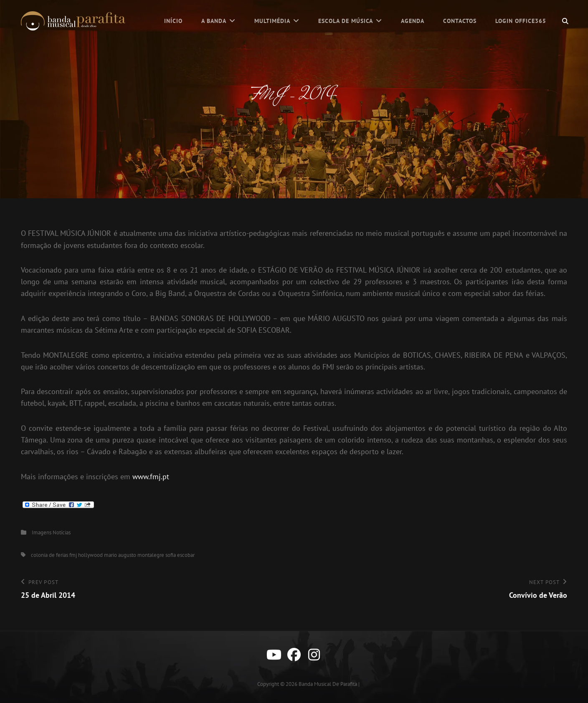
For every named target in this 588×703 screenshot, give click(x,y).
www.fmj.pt (151, 477)
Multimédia (272, 21)
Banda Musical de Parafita (328, 684)
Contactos (460, 21)
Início (173, 21)
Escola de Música (346, 21)
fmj (73, 555)
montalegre (151, 555)
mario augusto (120, 555)
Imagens (42, 532)
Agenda (413, 21)
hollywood (90, 555)
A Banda (214, 21)
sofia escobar (180, 555)
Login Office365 (521, 21)
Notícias (62, 532)
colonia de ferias (49, 555)
